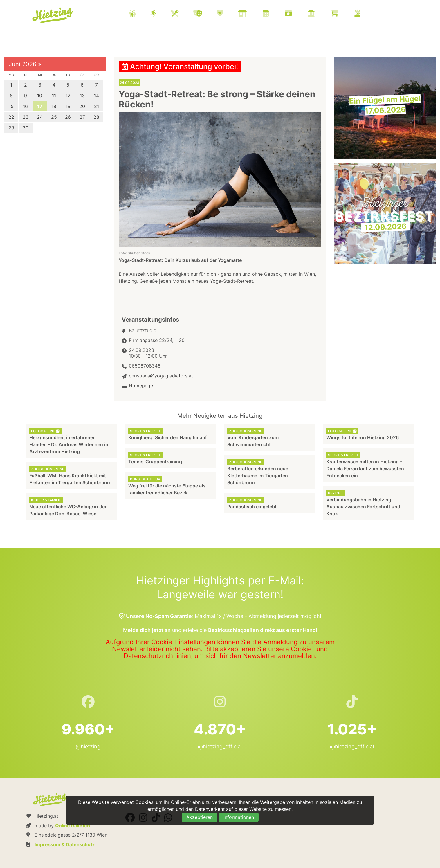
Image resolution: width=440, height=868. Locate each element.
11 (54, 96)
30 (26, 128)
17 (40, 106)
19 (68, 106)
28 (96, 117)
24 (40, 117)
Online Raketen (73, 826)
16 (25, 106)
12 (68, 96)
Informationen (239, 817)
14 (97, 96)
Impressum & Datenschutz (65, 844)
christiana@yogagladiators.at (161, 376)
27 (82, 117)
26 (68, 117)
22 (11, 117)
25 (54, 117)
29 (11, 128)
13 (82, 96)
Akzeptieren (200, 817)
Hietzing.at (53, 15)
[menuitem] (252, 14)
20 (82, 106)
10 (40, 96)
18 (54, 106)
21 (97, 106)
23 (26, 117)
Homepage (141, 386)
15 (11, 106)
